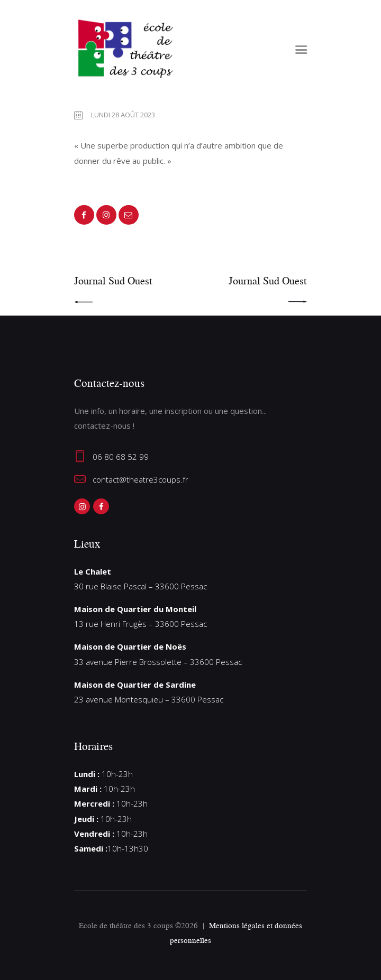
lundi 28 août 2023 (123, 115)
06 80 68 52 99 (121, 457)
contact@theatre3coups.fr (140, 479)
